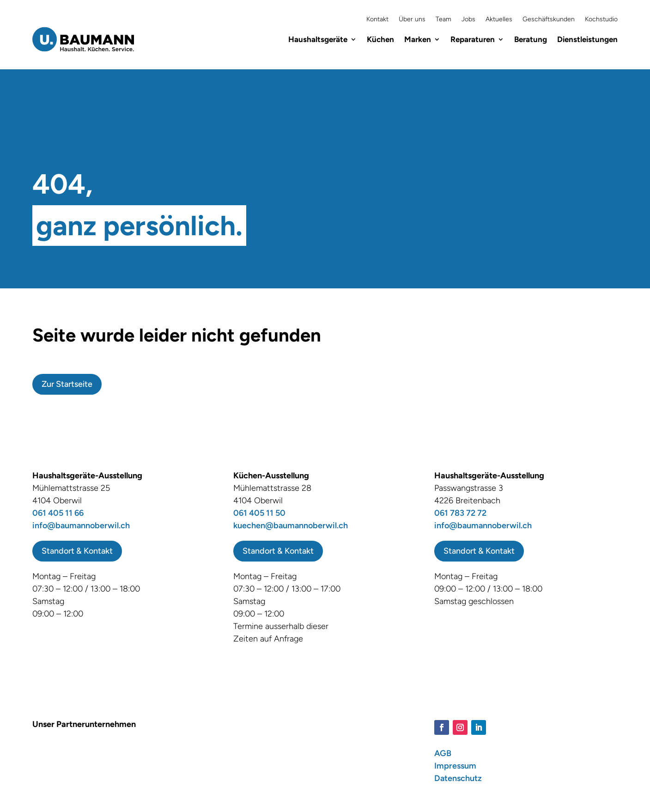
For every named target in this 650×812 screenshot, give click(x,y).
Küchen (380, 39)
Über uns (412, 20)
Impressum (455, 766)
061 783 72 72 (460, 513)
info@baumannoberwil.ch (81, 525)
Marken (418, 39)
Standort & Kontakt (77, 551)
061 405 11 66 (58, 513)
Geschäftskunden (549, 20)
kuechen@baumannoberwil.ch (291, 525)
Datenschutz (458, 778)
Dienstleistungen (587, 39)
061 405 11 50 (259, 513)
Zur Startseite (67, 384)
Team (443, 20)
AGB (443, 753)
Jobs (468, 20)
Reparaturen (473, 39)
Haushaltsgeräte (318, 39)
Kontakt (377, 20)
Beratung (531, 39)
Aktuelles (499, 20)
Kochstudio (601, 20)
